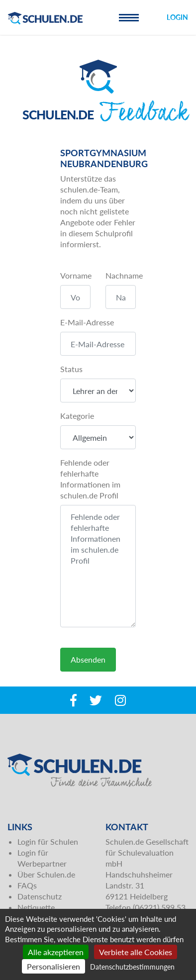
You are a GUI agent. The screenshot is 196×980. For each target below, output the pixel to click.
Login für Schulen (48, 841)
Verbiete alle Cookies (136, 952)
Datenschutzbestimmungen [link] (132, 967)
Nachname (124, 275)
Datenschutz (40, 896)
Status (71, 369)
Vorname (76, 275)
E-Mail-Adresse (87, 322)
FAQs (27, 885)
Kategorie (77, 416)
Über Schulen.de (46, 874)
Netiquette (36, 907)
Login (177, 17)
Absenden (88, 659)
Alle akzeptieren (56, 952)
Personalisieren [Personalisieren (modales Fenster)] (53, 966)
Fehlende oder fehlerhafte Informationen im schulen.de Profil (90, 479)
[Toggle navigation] (129, 17)
